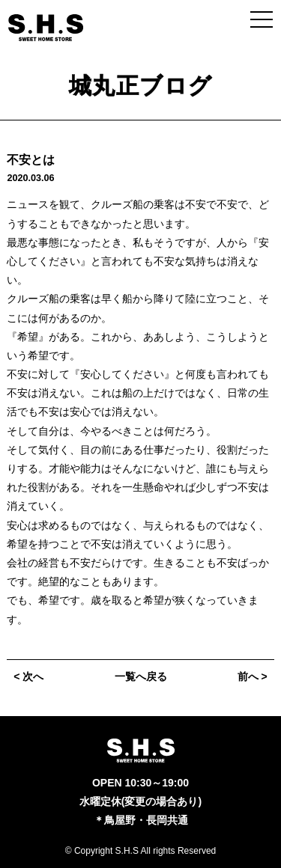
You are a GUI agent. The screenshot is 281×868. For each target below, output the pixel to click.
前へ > (253, 676)
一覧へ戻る (141, 676)
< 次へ (28, 676)
